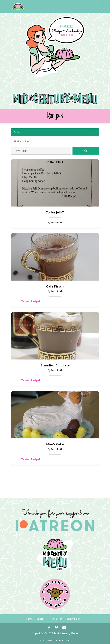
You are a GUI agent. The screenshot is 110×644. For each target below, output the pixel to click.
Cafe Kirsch (55, 286)
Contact (41, 619)
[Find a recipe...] (55, 141)
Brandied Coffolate (55, 365)
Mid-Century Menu (66, 633)
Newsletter (56, 619)
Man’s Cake (55, 444)
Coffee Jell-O (55, 212)
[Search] (86, 151)
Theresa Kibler (64, 640)
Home (29, 619)
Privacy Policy (73, 619)
